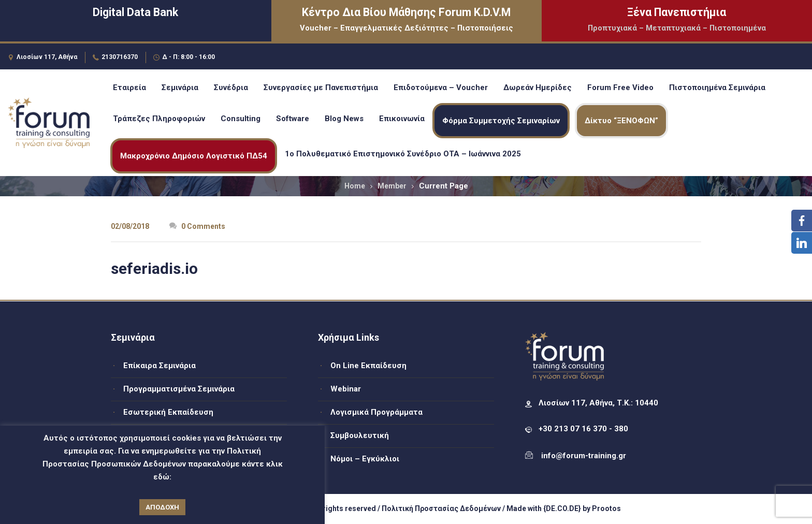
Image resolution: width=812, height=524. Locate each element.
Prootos (606, 508)
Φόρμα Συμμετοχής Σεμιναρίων (501, 121)
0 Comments (197, 226)
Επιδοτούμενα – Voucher (441, 88)
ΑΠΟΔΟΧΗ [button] (162, 507)
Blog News (344, 119)
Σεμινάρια (180, 88)
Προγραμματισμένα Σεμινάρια (179, 389)
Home (355, 186)
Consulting (241, 119)
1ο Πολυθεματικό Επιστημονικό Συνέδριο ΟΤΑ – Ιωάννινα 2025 (403, 154)
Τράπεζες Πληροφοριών (159, 119)
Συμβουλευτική (360, 435)
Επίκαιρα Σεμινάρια (160, 366)
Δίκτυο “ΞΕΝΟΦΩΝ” (621, 121)
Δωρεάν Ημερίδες (538, 88)
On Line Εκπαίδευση (368, 366)
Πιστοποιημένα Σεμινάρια (717, 88)
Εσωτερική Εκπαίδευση (168, 412)
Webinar (346, 389)
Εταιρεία (129, 88)
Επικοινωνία (402, 119)
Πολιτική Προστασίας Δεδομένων (441, 508)
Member (392, 186)
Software (293, 119)
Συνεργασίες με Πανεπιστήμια (321, 88)
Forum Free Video (620, 88)
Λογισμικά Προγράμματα (376, 412)
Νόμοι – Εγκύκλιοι (365, 459)
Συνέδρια (231, 88)
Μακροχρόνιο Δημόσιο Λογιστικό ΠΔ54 (194, 156)
